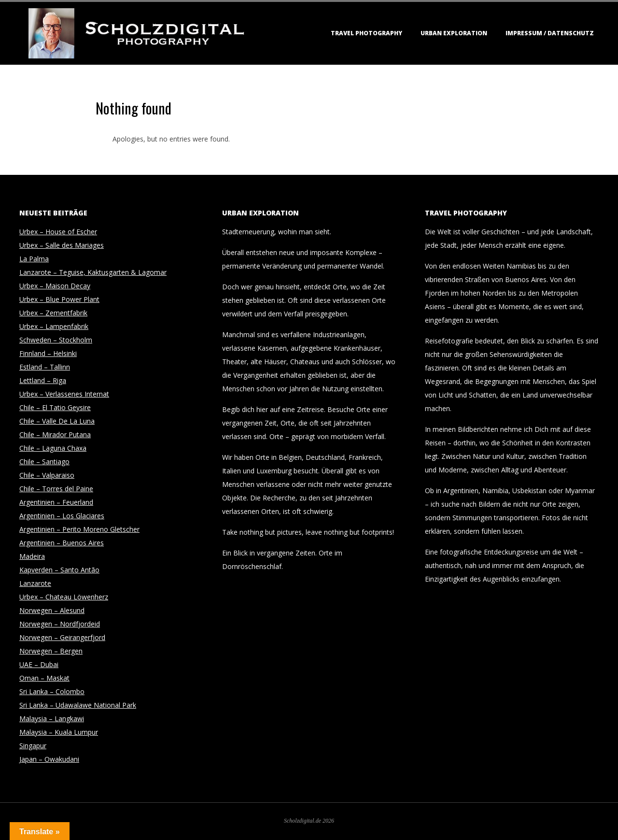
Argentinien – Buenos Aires (62, 543)
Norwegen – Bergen (51, 651)
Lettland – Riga (43, 380)
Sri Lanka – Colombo (52, 691)
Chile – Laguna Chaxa (53, 448)
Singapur (33, 746)
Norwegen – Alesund (52, 610)
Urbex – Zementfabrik (53, 313)
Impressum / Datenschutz (550, 33)
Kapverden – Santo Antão (59, 570)
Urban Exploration (454, 33)
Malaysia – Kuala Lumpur (59, 732)
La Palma (34, 259)
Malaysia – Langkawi (52, 719)
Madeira (32, 556)
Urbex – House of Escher (58, 232)
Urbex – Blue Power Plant (59, 299)
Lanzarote (35, 583)
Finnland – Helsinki (48, 353)
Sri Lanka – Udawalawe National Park (78, 705)
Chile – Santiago (44, 462)
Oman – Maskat (44, 678)
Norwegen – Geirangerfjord (62, 637)
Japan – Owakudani (49, 759)
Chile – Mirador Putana (55, 434)
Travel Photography (366, 33)
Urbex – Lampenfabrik (54, 326)
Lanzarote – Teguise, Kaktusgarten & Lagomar (93, 272)
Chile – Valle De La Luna (57, 421)
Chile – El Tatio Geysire (55, 407)
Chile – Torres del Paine (56, 489)
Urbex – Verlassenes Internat (64, 394)
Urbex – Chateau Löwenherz (64, 597)
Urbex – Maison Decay (55, 286)
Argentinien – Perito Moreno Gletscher (79, 529)
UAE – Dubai (39, 664)
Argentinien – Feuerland (56, 502)
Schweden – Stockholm (56, 340)
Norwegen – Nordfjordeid (60, 624)
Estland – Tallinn (45, 367)
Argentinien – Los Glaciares (62, 516)
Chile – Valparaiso (47, 475)
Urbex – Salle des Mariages (62, 245)
